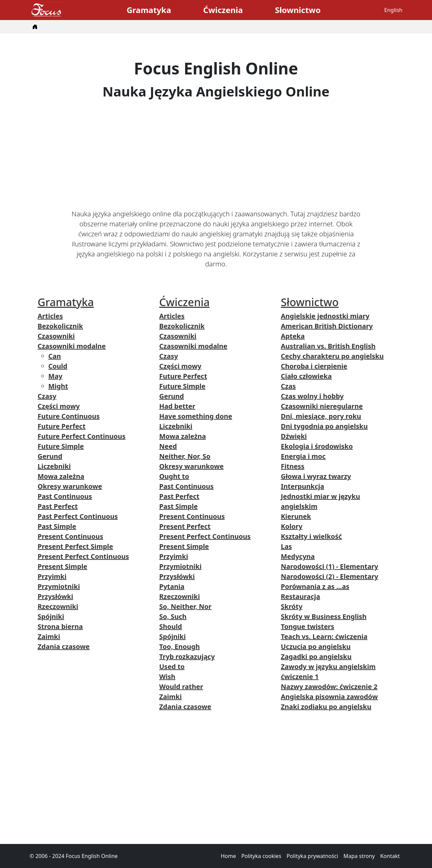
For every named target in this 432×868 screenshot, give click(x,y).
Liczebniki (54, 466)
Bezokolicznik (60, 326)
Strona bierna (60, 626)
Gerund (50, 456)
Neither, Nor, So (185, 456)
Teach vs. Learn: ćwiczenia (324, 636)
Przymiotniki (59, 586)
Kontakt (390, 856)
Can (55, 356)
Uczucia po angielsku (316, 646)
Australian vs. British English (328, 346)
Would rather (181, 687)
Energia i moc (303, 456)
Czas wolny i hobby (312, 396)
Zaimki (49, 636)
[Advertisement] (216, 154)
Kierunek (296, 516)
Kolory (292, 526)
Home (229, 856)
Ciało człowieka (306, 376)
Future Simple (61, 446)
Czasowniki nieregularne (322, 406)
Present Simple (63, 566)
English (393, 10)
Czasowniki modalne (72, 346)
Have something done (196, 416)
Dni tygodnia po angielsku (324, 426)
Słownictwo (298, 10)
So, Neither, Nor (186, 606)
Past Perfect (58, 506)
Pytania (172, 586)
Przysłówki (55, 596)
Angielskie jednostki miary (325, 316)
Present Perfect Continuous (83, 556)
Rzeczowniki (58, 606)
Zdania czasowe (64, 646)
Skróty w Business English (324, 616)
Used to (172, 667)
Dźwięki (294, 436)
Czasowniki (56, 336)
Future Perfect (62, 426)
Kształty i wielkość (312, 536)
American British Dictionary (327, 326)
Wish (167, 677)
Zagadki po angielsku (316, 657)
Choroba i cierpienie (314, 366)
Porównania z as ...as (315, 586)
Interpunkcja (303, 486)
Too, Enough (180, 646)
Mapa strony (359, 856)
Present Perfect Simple (76, 546)
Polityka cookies (261, 856)
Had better (177, 406)
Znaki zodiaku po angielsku (326, 707)
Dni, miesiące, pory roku (321, 416)
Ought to (174, 476)
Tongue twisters (308, 626)
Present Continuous (70, 536)
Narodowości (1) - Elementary (330, 566)
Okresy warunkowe (70, 486)
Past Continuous (65, 496)
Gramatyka (149, 10)
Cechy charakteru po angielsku (332, 356)
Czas (289, 386)
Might (58, 386)
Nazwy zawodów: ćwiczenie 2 (329, 687)
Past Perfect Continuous (78, 516)
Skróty (292, 606)
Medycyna (298, 556)
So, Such (173, 616)
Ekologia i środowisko (317, 446)
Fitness (293, 466)
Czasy (47, 396)
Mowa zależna (61, 476)
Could (58, 366)
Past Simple (57, 526)
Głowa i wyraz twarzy (316, 476)
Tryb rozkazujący (187, 657)
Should (171, 626)
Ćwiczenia (223, 10)
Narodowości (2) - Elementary (330, 576)
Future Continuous (69, 416)
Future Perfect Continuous (82, 436)
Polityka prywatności (312, 856)
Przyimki (52, 576)
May (55, 376)
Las (286, 546)
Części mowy (59, 406)
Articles (50, 316)
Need (168, 446)
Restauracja (301, 596)
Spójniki (51, 616)
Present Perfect (185, 526)
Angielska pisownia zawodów (329, 697)
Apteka (293, 336)
